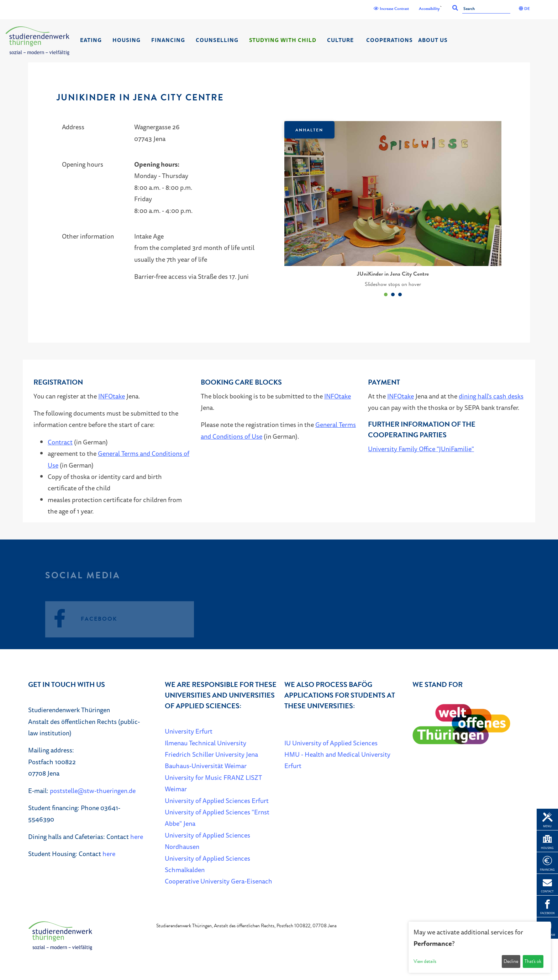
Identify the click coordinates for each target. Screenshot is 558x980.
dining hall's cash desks (491, 396)
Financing (168, 40)
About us (433, 40)
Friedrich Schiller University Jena (211, 754)
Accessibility (429, 9)
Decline (511, 961)
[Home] (37, 41)
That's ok (533, 961)
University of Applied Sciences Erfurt (217, 801)
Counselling (217, 40)
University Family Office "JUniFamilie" (421, 449)
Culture (340, 40)
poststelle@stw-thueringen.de (93, 791)
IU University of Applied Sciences (331, 743)
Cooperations (389, 40)
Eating (91, 40)
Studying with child (283, 40)
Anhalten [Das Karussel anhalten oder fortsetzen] (309, 130)
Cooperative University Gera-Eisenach (219, 881)
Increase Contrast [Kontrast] (391, 9)
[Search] (486, 9)
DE (524, 9)
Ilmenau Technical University (206, 743)
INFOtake (112, 396)
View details (425, 961)
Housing (127, 40)
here (137, 836)
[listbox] (393, 210)
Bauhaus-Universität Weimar (206, 766)
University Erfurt (189, 731)
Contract (60, 442)
